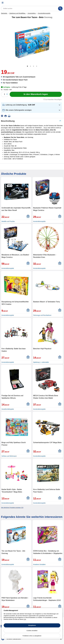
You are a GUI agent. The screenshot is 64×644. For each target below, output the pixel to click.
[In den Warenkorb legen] (36, 94)
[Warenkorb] (60, 3)
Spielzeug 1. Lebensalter (41, 362)
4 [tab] (37, 66)
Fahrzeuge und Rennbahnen (42, 315)
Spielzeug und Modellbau (17, 13)
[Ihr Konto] (55, 3)
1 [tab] (27, 66)
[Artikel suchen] (32, 8)
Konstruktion (32, 13)
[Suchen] (60, 8)
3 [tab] (34, 66)
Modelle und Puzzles (8, 221)
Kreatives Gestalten (39, 564)
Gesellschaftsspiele (8, 409)
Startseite (4, 13)
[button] (31, 105)
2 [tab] (30, 66)
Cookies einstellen (32, 631)
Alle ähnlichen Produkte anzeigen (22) (12, 508)
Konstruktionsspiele (44, 13)
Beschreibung (8, 121)
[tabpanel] (32, 42)
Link (25, 619)
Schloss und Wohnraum (9, 456)
